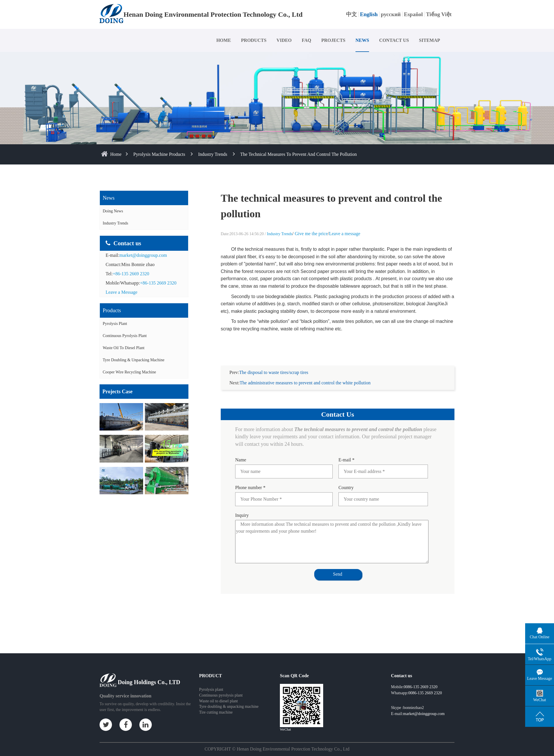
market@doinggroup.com (143, 255)
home (116, 154)
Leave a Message (121, 292)
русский (391, 14)
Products (112, 310)
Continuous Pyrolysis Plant (125, 336)
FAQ (307, 40)
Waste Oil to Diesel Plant (124, 348)
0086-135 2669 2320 (421, 680)
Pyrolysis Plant (115, 324)
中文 (351, 14)
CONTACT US (394, 40)
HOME (224, 40)
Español (413, 14)
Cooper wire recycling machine (129, 372)
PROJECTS (333, 40)
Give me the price (311, 234)
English (369, 14)
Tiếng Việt (439, 14)
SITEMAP (429, 40)
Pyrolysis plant (211, 683)
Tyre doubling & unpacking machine (134, 360)
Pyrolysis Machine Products (159, 154)
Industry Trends (213, 154)
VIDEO (284, 40)
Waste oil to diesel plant (218, 694)
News (109, 198)
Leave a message (345, 234)
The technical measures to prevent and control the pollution (299, 154)
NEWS (362, 40)
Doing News (113, 211)
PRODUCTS (254, 40)
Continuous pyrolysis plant (221, 688)
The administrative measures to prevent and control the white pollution (305, 376)
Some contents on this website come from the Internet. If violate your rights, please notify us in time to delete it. (277, 752)
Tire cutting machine (216, 705)
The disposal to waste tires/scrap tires (274, 365)
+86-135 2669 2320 (131, 274)
